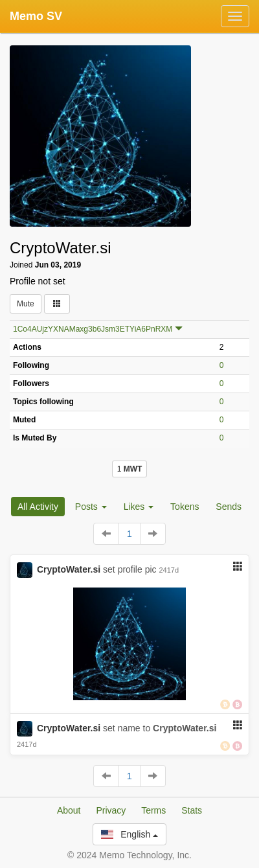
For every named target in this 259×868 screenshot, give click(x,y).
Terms (153, 810)
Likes (139, 507)
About (69, 810)
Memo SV (36, 16)
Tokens (185, 507)
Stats (192, 810)
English (129, 834)
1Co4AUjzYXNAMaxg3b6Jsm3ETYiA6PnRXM (93, 329)
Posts (91, 507)
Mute (26, 304)
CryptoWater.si (69, 569)
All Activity (38, 507)
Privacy (111, 810)
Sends (229, 507)
